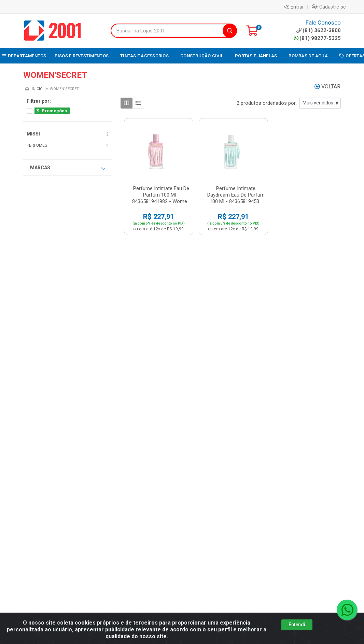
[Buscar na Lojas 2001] (167, 31)
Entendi (297, 625)
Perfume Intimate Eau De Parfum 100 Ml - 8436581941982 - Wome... (161, 195)
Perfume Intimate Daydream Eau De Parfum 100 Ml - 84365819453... (236, 195)
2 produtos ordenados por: (267, 103)
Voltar (327, 87)
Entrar (294, 7)
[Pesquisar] (230, 31)
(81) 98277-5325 (317, 38)
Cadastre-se (329, 7)
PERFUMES (37, 145)
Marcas (68, 168)
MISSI (33, 134)
